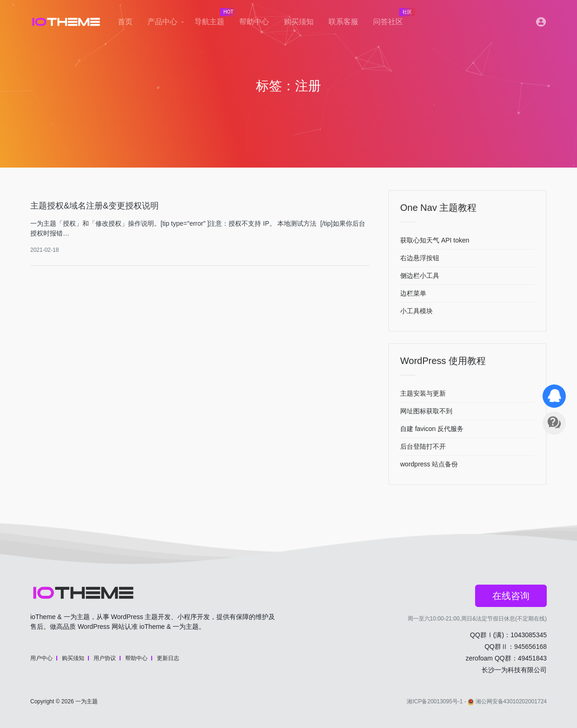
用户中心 (41, 658)
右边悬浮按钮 (420, 258)
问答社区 (392, 19)
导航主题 (213, 19)
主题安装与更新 (423, 393)
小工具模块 (416, 311)
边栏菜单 (413, 293)
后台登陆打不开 (423, 446)
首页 (125, 22)
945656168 (530, 647)
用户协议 (105, 658)
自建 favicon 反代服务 (432, 429)
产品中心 (162, 22)
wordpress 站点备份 (429, 464)
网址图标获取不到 (426, 411)
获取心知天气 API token (435, 240)
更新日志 (168, 658)
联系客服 (343, 22)
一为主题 (87, 701)
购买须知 (299, 22)
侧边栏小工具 (420, 276)
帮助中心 (254, 22)
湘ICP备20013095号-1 (435, 701)
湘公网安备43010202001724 (507, 701)
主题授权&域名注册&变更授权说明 (94, 206)
